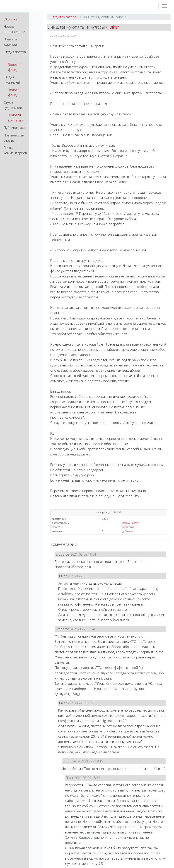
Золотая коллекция (16, 118)
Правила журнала (10, 42)
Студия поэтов (15, 52)
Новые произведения (15, 29)
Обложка (11, 19)
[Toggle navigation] (164, 6)
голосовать (129, 527)
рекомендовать (131, 523)
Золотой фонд (15, 67)
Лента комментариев (15, 150)
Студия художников (13, 105)
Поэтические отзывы (14, 138)
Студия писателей (12, 80)
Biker (114, 27)
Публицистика (14, 128)
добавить (128, 531)
